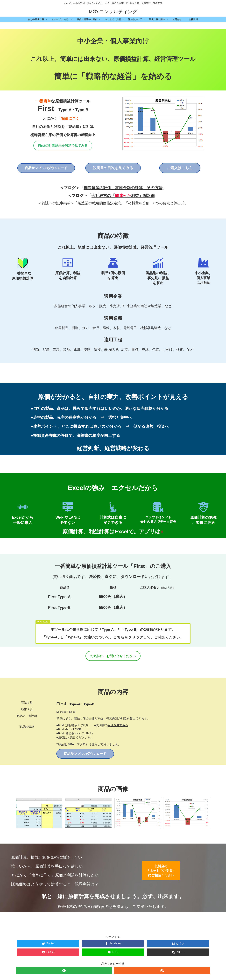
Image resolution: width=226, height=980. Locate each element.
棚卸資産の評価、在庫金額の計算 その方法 (123, 188)
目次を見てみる (118, 725)
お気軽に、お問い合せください (113, 656)
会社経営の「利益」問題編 (123, 195)
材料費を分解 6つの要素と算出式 (156, 203)
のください (161, 871)
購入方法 (167, 588)
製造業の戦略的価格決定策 (99, 203)
